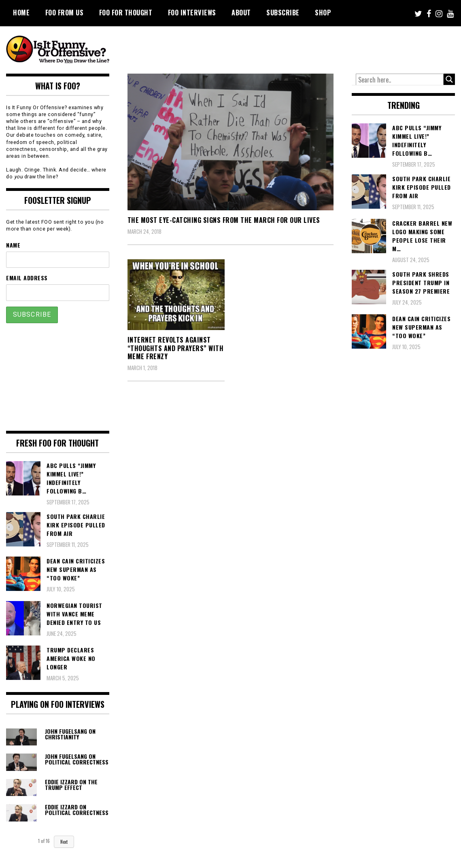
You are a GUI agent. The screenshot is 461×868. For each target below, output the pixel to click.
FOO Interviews (192, 13)
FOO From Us (65, 13)
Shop (323, 13)
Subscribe (283, 13)
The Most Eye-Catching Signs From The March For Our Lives (224, 220)
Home (21, 13)
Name (13, 245)
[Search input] (400, 80)
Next (64, 842)
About (241, 13)
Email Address (27, 278)
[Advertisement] (304, 49)
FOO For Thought (126, 13)
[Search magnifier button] (449, 79)
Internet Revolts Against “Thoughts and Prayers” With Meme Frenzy (176, 348)
